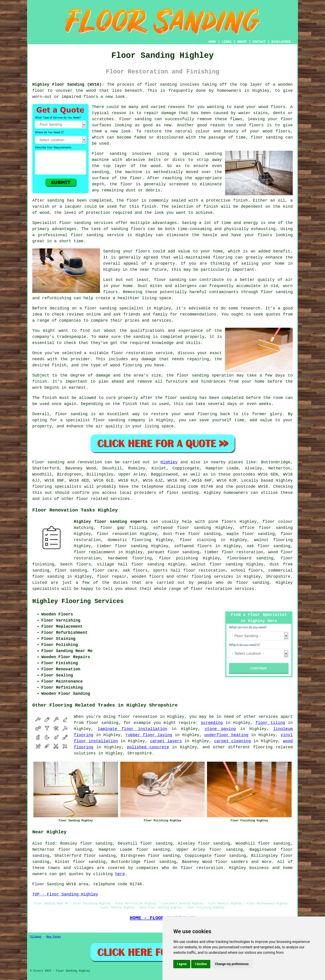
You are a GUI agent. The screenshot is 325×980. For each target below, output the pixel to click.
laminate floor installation (133, 729)
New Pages (54, 937)
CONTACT (259, 42)
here (120, 874)
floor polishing (178, 558)
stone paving (220, 729)
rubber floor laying (149, 735)
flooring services (212, 577)
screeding (212, 723)
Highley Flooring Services (78, 601)
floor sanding (205, 534)
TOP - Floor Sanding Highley (65, 894)
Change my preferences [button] (232, 964)
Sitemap (36, 937)
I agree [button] (182, 964)
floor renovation (117, 534)
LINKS (227, 42)
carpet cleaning (232, 741)
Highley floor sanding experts (111, 522)
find (50, 843)
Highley (169, 462)
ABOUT (242, 42)
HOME (212, 42)
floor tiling (270, 723)
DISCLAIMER (281, 42)
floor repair (112, 577)
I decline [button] (201, 964)
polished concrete (148, 747)
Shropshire (278, 577)
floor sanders (232, 862)
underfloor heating (226, 735)
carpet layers (166, 741)
